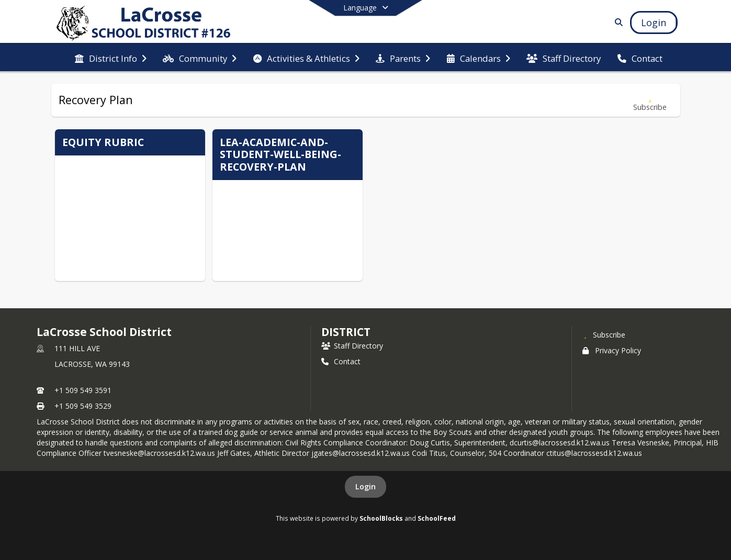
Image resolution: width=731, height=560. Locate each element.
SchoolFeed (437, 518)
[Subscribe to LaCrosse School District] (604, 334)
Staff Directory (352, 346)
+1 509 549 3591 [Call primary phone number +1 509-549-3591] (83, 390)
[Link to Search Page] (617, 22)
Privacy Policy (612, 350)
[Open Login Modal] (654, 23)
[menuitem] (111, 58)
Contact (341, 361)
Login (365, 486)
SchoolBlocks (381, 518)
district (346, 332)
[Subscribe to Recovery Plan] (650, 100)
